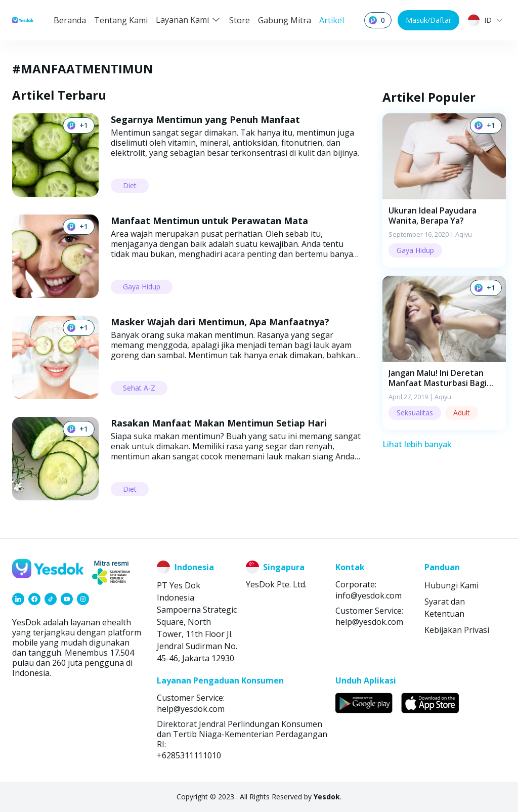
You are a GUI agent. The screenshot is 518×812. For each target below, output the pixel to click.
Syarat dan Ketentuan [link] (445, 608)
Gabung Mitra (285, 20)
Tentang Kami (121, 20)
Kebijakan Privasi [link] (457, 630)
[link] (18, 599)
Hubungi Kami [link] (451, 585)
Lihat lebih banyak (417, 444)
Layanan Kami (188, 20)
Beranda (70, 20)
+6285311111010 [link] (189, 755)
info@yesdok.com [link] (369, 595)
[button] (444, 190)
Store (240, 20)
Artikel (332, 20)
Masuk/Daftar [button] (428, 20)
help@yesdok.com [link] (369, 622)
